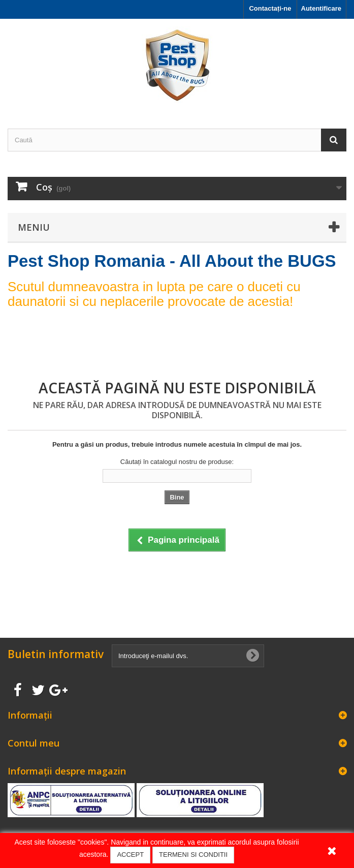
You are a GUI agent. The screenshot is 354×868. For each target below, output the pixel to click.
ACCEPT (130, 855)
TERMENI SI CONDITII (193, 855)
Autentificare (321, 8)
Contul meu (34, 743)
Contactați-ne (270, 8)
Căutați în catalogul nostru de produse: (177, 462)
